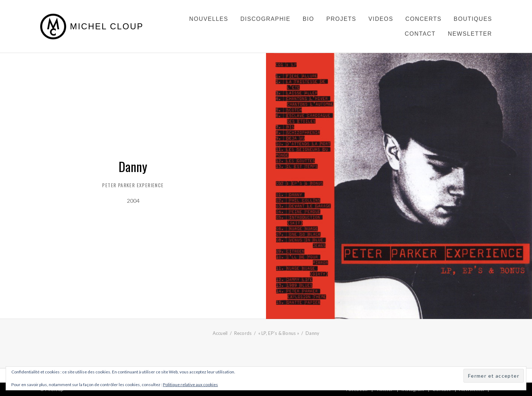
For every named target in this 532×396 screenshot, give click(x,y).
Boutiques (473, 19)
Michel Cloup (107, 26)
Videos (381, 19)
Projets (341, 19)
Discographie (265, 19)
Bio (308, 19)
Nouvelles (209, 19)
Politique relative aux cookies (190, 385)
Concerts (424, 19)
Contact (420, 34)
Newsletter (470, 34)
